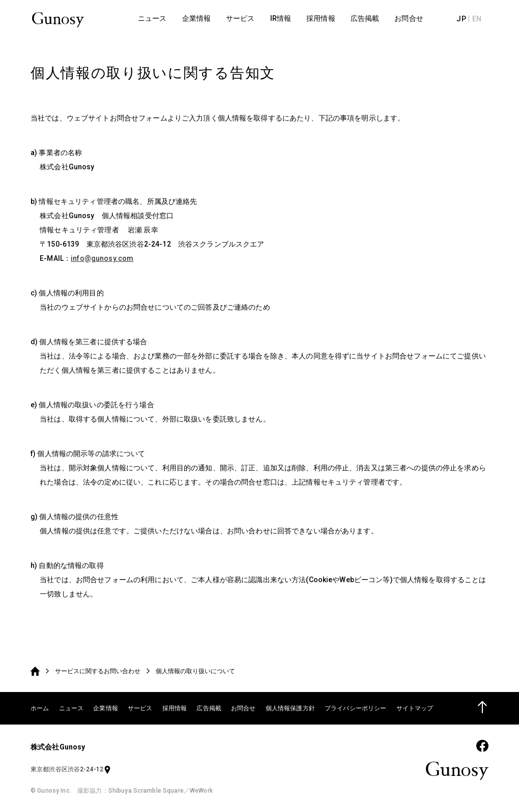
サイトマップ (415, 708)
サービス (140, 708)
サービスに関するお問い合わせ (98, 671)
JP (466, 20)
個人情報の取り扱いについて (195, 671)
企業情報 (106, 708)
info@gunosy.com (102, 258)
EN (481, 20)
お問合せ (243, 708)
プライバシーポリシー (355, 708)
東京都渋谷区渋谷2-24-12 (71, 769)
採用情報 (175, 708)
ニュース (71, 708)
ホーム (40, 708)
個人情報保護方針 (290, 708)
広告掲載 (209, 708)
